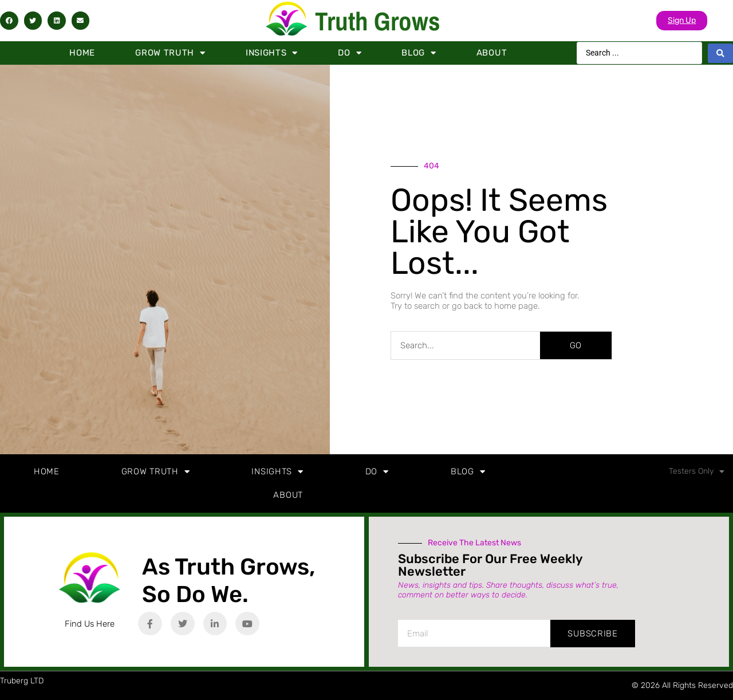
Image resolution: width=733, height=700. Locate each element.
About (492, 53)
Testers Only (697, 471)
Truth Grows (378, 21)
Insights (272, 53)
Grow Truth (170, 53)
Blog (419, 53)
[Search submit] (720, 53)
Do (350, 53)
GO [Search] (576, 345)
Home (82, 53)
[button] (9, 21)
